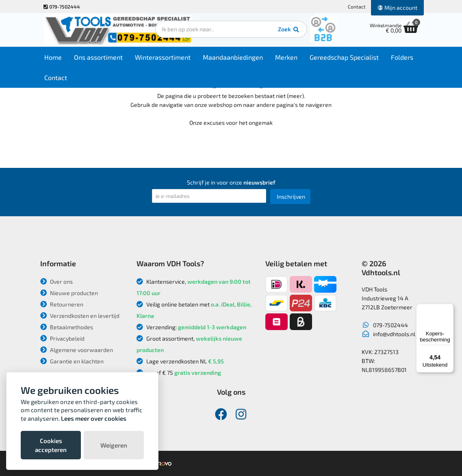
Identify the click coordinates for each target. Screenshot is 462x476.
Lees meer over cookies (94, 418)
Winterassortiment (165, 58)
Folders (404, 58)
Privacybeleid (62, 338)
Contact (357, 7)
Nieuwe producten (69, 293)
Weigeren (114, 445)
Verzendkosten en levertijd (80, 316)
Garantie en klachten (72, 361)
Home (55, 58)
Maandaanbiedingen (235, 58)
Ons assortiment (100, 58)
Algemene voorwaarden (77, 350)
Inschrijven (291, 197)
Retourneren (62, 304)
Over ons (56, 281)
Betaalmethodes (67, 327)
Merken (288, 58)
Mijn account (397, 8)
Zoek (287, 30)
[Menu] (449, 309)
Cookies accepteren (51, 445)
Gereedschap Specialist (346, 58)
